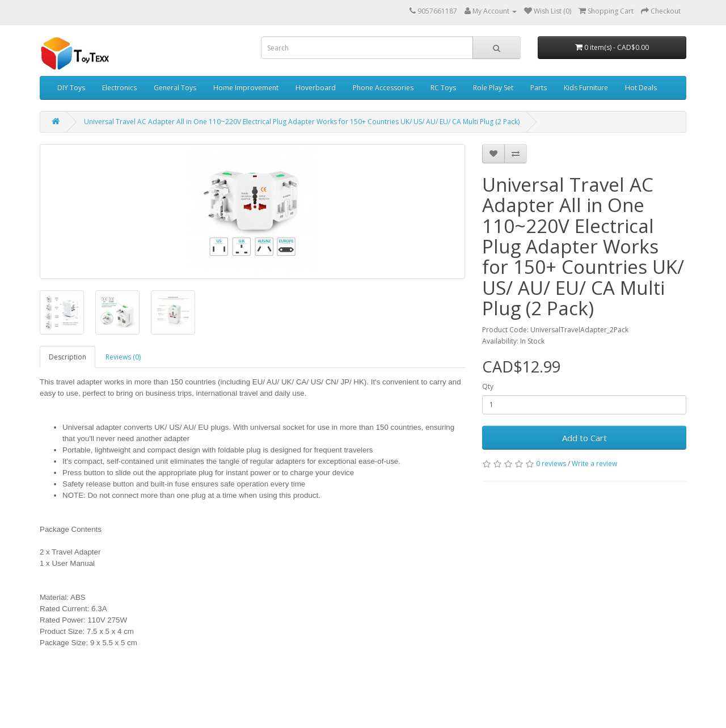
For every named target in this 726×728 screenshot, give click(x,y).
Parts (539, 88)
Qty (488, 386)
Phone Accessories (383, 88)
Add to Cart (584, 438)
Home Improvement (246, 88)
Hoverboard (316, 88)
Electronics (119, 88)
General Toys (175, 88)
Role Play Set (493, 88)
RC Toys (443, 88)
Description (67, 357)
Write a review (594, 464)
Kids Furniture (586, 88)
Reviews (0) (123, 357)
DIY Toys (71, 88)
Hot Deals (641, 88)
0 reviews (551, 464)
